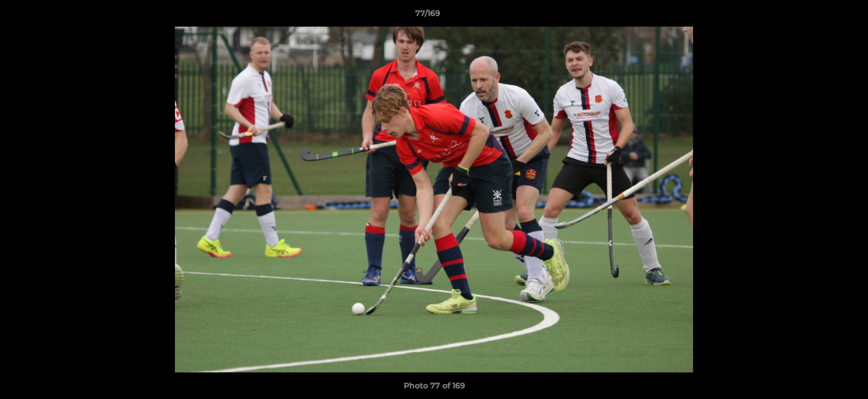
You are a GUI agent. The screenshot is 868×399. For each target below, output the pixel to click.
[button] (821, 16)
